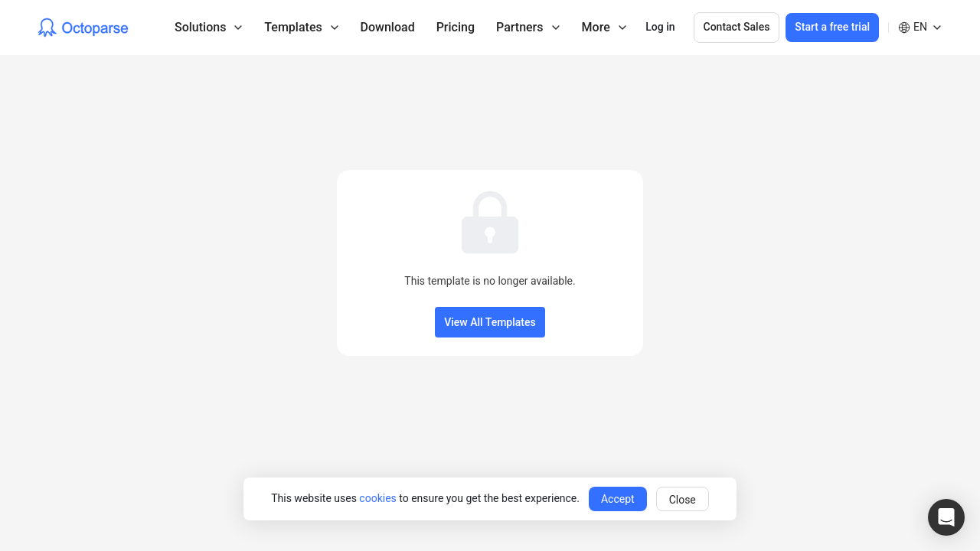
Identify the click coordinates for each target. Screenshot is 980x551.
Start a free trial (832, 27)
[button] (946, 517)
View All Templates (490, 322)
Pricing (456, 27)
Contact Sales (737, 27)
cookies (377, 498)
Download (388, 27)
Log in (660, 27)
